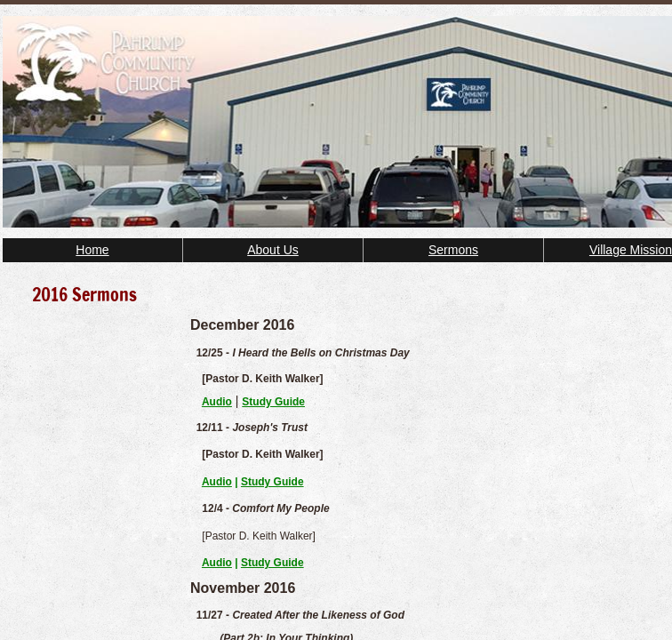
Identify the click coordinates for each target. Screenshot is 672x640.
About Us (273, 250)
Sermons (453, 250)
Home (92, 250)
